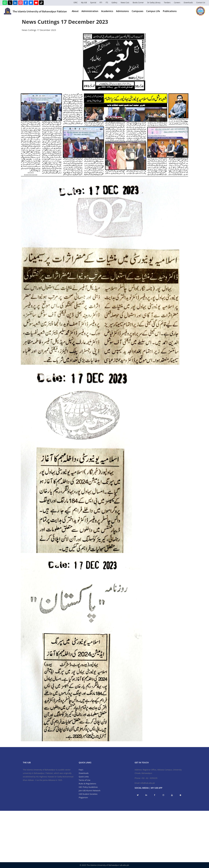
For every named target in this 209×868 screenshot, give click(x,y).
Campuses (138, 11)
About (75, 11)
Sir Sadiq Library (154, 3)
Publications (170, 11)
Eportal (93, 3)
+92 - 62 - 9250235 (149, 778)
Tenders (167, 3)
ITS (107, 3)
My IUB (84, 3)
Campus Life (153, 11)
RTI (101, 3)
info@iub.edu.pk (148, 783)
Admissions (122, 11)
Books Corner (138, 3)
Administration (90, 11)
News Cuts (125, 3)
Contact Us (201, 3)
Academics (107, 11)
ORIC (76, 3)
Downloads (188, 3)
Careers (177, 3)
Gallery (114, 3)
